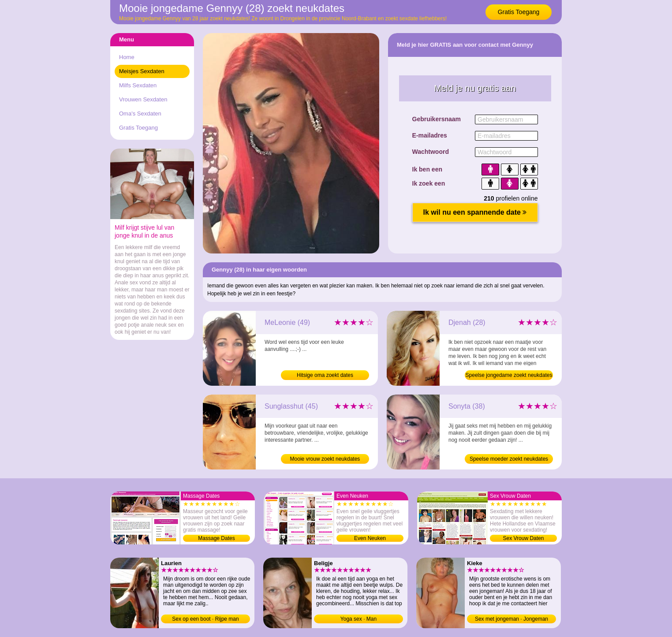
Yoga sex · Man (358, 619)
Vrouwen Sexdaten (143, 99)
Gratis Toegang (519, 12)
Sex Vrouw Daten (524, 538)
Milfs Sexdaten (138, 85)
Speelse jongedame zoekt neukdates (509, 375)
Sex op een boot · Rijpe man (205, 619)
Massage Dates (216, 538)
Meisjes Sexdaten (142, 71)
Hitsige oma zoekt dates (325, 375)
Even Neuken (370, 538)
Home (127, 57)
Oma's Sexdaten (140, 114)
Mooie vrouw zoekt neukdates (325, 459)
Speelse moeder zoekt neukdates (509, 459)
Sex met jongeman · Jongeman (511, 619)
